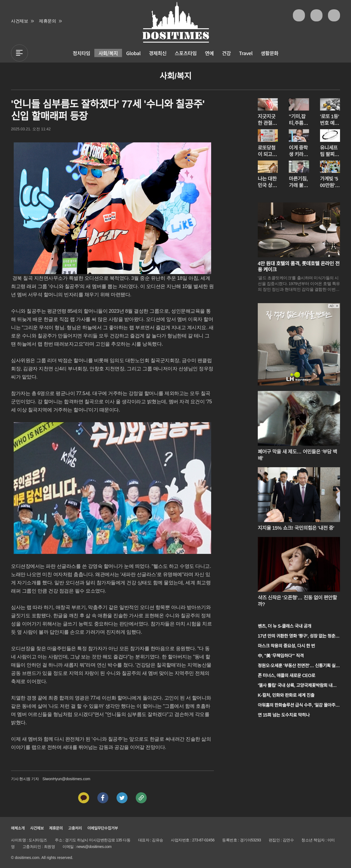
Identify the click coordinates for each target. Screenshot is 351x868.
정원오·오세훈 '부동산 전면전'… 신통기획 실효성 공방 (299, 666)
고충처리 (75, 828)
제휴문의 (47, 21)
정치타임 (81, 53)
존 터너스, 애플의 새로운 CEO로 (286, 676)
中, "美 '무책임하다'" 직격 (281, 656)
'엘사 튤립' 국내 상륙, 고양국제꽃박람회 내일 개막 (297, 686)
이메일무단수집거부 (102, 828)
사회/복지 (108, 53)
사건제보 (19, 21)
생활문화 (270, 53)
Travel (246, 53)
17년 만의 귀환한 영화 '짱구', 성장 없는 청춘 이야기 (297, 637)
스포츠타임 (186, 53)
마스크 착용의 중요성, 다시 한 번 (286, 646)
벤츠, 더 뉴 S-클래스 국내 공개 (285, 626)
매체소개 (18, 828)
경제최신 (158, 53)
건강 (226, 53)
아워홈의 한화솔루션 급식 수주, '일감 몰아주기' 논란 (297, 706)
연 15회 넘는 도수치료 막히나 (284, 715)
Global (133, 53)
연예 (209, 53)
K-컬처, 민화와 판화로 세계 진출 (286, 695)
